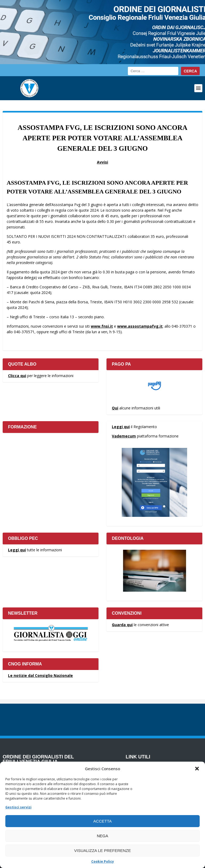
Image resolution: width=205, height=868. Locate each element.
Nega (103, 836)
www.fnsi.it (102, 326)
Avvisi (102, 162)
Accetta (103, 821)
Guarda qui (122, 625)
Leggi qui (121, 427)
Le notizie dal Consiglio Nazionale (40, 675)
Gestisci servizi (18, 807)
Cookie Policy (103, 861)
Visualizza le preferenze (103, 850)
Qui (115, 408)
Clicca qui (17, 376)
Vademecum (124, 436)
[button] (197, 769)
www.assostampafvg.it (140, 326)
